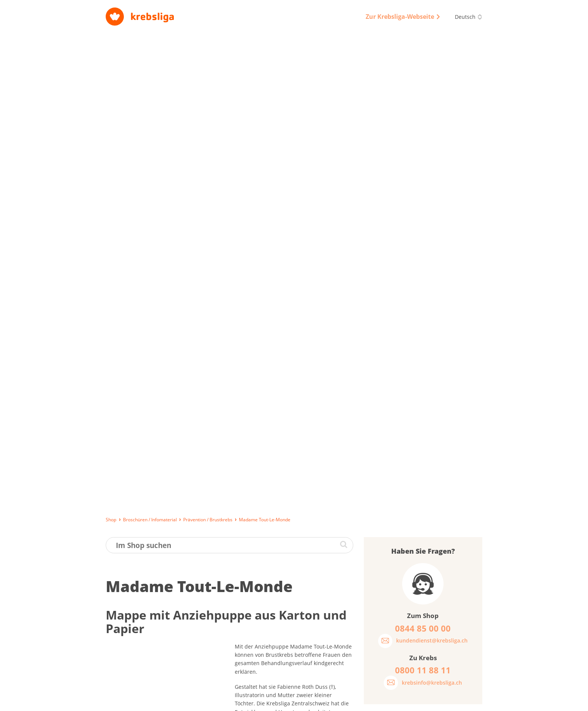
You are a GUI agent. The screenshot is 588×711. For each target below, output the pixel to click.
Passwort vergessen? (399, 354)
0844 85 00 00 (441, 662)
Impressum (262, 702)
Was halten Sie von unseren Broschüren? (409, 397)
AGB (327, 702)
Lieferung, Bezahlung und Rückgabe (147, 702)
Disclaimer (405, 702)
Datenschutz (299, 702)
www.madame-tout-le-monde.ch (275, 347)
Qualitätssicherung (363, 702)
